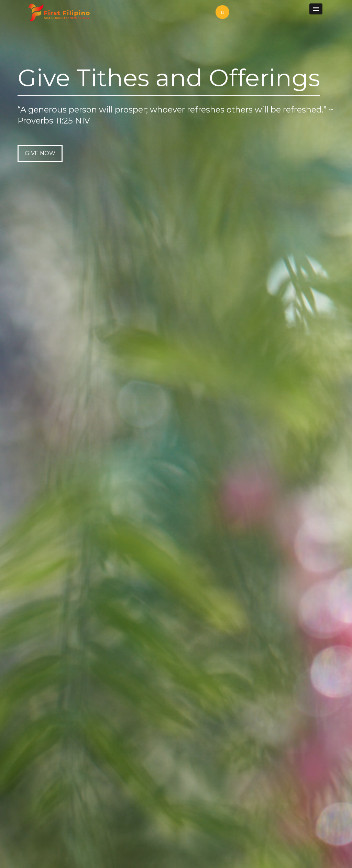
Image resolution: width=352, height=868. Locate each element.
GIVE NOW (40, 153)
